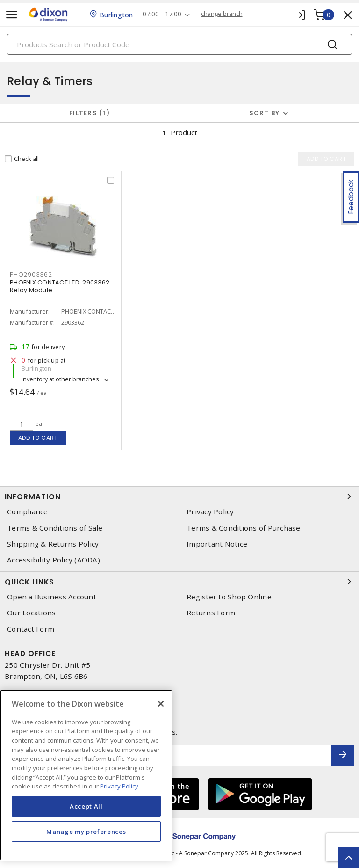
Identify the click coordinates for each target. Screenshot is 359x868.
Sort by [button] (265, 113)
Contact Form (31, 629)
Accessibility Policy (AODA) (54, 560)
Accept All (86, 806)
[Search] (179, 44)
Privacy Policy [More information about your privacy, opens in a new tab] (119, 786)
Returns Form (211, 613)
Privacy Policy (210, 512)
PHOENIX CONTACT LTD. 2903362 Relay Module (60, 286)
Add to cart (38, 438)
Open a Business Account (52, 597)
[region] (86, 775)
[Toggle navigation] (12, 15)
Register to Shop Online (229, 597)
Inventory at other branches (61, 379)
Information (179, 496)
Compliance (28, 512)
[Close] (161, 704)
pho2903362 (31, 274)
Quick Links (179, 582)
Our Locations (31, 613)
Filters (90, 113)
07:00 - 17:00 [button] (162, 14)
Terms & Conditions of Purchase (244, 528)
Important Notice (217, 544)
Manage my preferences (86, 832)
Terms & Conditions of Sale (55, 528)
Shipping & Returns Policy (53, 544)
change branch (222, 14)
